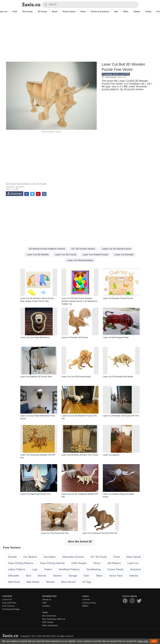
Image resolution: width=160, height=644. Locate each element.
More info (122, 77)
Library (148, 12)
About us (47, 599)
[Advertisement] (80, 39)
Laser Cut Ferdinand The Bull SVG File (100, 533)
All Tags (87, 582)
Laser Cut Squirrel (111, 455)
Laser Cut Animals (124, 254)
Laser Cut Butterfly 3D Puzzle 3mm (36, 377)
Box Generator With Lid (54, 619)
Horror (97, 563)
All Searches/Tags (11, 609)
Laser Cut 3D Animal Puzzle (116, 249)
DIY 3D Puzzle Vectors (83, 249)
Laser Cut (133, 563)
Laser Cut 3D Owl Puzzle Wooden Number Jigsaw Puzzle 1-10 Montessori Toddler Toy (79, 301)
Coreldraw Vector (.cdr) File (116, 74)
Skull (28, 576)
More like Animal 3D (80, 542)
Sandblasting (94, 569)
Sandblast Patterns (69, 569)
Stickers (57, 576)
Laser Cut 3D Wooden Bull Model (118, 377)
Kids (116, 12)
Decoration (50, 557)
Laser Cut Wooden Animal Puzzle (118, 298)
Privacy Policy (89, 603)
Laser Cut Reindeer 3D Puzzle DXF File (121, 416)
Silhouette (14, 576)
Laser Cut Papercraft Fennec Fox (35, 494)
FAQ (44, 603)
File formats (27, 12)
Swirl (86, 576)
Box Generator (49, 616)
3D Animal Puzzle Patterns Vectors (47, 249)
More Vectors (69, 582)
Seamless (136, 569)
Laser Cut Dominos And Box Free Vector (80, 455)
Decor (83, 12)
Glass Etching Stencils (52, 563)
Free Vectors (8, 606)
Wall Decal (14, 582)
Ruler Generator (50, 625)
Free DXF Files (9, 603)
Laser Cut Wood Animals (80, 260)
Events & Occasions (100, 12)
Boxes (55, 12)
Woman (50, 582)
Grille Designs (79, 563)
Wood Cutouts (69, 12)
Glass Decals (134, 557)
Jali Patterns (114, 563)
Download (15, 194)
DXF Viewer (48, 622)
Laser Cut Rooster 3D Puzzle (75, 337)
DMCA (85, 606)
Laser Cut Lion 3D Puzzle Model (76, 377)
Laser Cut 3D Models (38, 254)
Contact (46, 606)
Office (126, 12)
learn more (143, 641)
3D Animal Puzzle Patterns (19, 184)
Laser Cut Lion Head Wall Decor (35, 337)
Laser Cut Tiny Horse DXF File (55, 533)
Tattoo (99, 576)
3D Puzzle (42, 12)
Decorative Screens (73, 557)
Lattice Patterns (17, 569)
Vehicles (134, 576)
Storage (73, 576)
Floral (117, 557)
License (86, 599)
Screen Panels (115, 569)
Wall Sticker (33, 582)
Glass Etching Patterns (21, 563)
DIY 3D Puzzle (39, 184)
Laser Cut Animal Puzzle (95, 254)
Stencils (42, 576)
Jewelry (137, 12)
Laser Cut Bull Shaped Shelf (116, 337)
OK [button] (154, 641)
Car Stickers (30, 557)
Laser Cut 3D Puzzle (66, 254)
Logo (35, 569)
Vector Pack (116, 576)
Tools (15, 12)
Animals (12, 557)
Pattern (48, 569)
